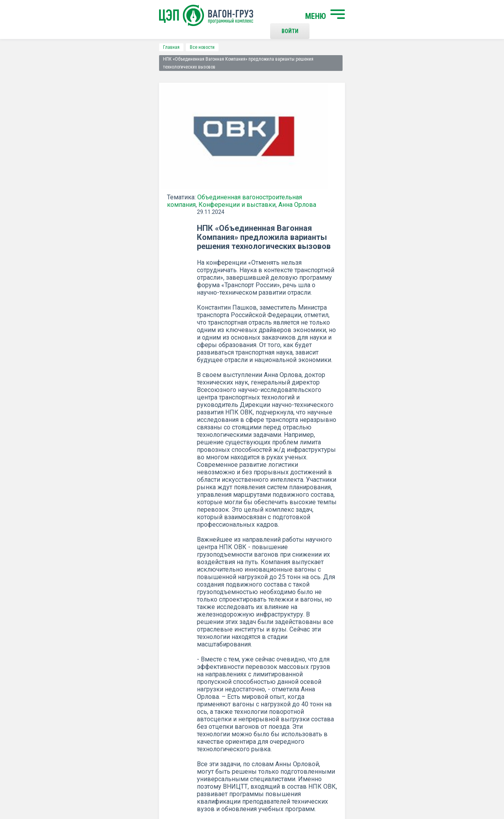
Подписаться (221, 591)
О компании (135, 699)
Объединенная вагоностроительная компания (139, 184)
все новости (415, 501)
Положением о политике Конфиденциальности (197, 611)
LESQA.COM (457, 790)
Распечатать (329, 501)
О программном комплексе (155, 712)
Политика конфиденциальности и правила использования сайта (267, 787)
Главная (46, 47)
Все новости (77, 47)
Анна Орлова (140, 192)
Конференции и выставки (80, 192)
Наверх (451, 687)
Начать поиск (139, 681)
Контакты (259, 681)
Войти (376, 16)
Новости (131, 725)
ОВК (258, 453)
